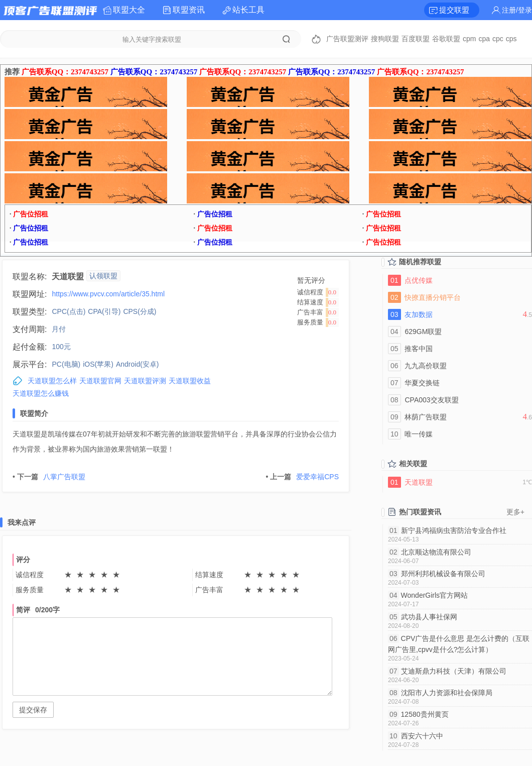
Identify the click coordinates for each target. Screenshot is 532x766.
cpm (469, 39)
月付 (59, 329)
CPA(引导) (104, 311)
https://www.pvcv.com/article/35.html (108, 294)
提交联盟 (454, 10)
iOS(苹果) (98, 364)
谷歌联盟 (446, 39)
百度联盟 (416, 39)
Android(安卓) (138, 364)
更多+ (515, 512)
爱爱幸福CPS (302, 477)
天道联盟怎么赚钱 (41, 393)
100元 (61, 347)
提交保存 (33, 710)
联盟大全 (129, 10)
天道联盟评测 (145, 381)
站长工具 (248, 10)
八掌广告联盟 (49, 477)
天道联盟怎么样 (52, 381)
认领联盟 (103, 276)
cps (511, 39)
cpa (484, 39)
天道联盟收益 (190, 381)
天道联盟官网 (100, 381)
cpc (498, 39)
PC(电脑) (66, 364)
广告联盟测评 (347, 39)
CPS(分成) (140, 311)
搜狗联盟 (385, 39)
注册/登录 (517, 10)
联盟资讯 (189, 10)
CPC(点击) (69, 311)
